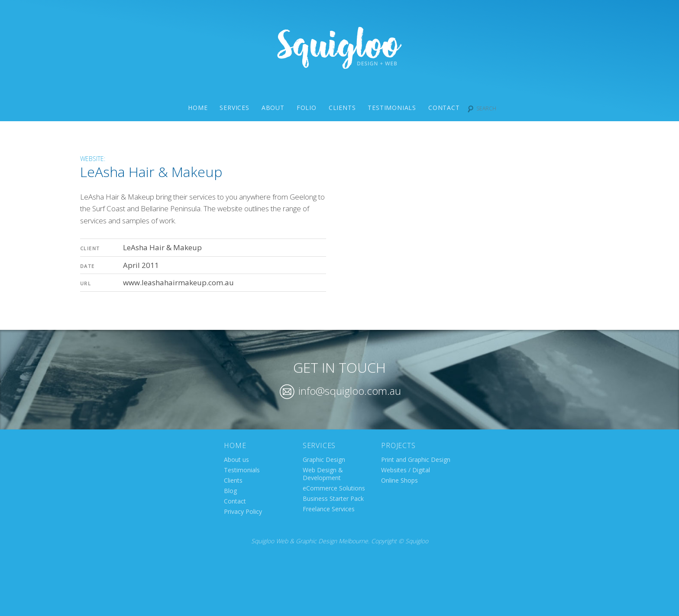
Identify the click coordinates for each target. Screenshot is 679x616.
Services (234, 108)
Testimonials (392, 108)
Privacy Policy (243, 511)
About (273, 108)
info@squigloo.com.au (340, 391)
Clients (342, 108)
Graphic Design (324, 460)
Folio (307, 108)
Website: (93, 159)
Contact (444, 108)
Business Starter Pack (333, 498)
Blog (230, 491)
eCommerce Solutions (334, 488)
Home (198, 108)
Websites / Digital (406, 470)
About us (236, 460)
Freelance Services (329, 509)
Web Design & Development (323, 474)
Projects (398, 445)
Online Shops (399, 480)
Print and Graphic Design (416, 460)
